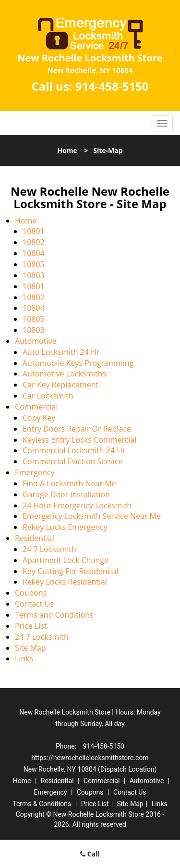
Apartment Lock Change (66, 560)
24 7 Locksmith (49, 549)
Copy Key (39, 418)
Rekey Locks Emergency (65, 527)
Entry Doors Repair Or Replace (77, 429)
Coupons (31, 593)
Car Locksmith (48, 396)
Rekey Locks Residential (65, 582)
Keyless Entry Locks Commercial (80, 440)
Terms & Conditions (42, 804)
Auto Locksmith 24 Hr (61, 352)
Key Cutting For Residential (70, 571)
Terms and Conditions (54, 615)
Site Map (30, 648)
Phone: (67, 746)
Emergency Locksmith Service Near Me (92, 516)
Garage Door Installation (66, 494)
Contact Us (34, 604)
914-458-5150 (112, 86)
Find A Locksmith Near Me (69, 483)
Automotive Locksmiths (64, 374)
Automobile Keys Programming (78, 363)
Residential (35, 538)
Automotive (36, 341)
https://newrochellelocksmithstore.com (90, 758)
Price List (31, 626)
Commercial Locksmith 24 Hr (74, 450)
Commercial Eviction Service (73, 461)
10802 (34, 242)
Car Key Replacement (60, 385)
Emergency (35, 472)
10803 (34, 275)
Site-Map (130, 804)
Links (24, 658)
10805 (34, 264)
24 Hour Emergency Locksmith (77, 505)
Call (90, 854)
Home (67, 150)
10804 (34, 253)
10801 (34, 231)
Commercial (36, 407)
